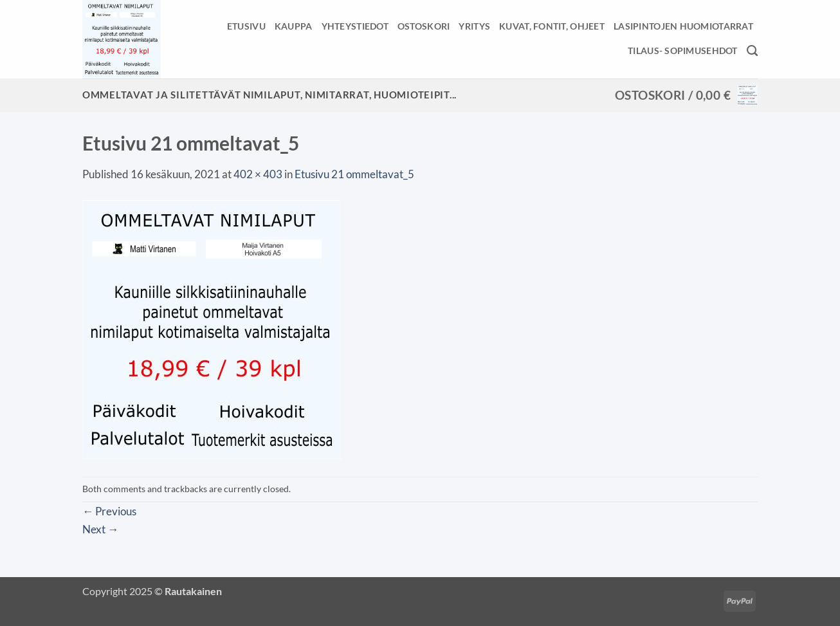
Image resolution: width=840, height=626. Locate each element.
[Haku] (752, 51)
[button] (686, 95)
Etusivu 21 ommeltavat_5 (354, 174)
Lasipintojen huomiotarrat (683, 26)
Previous (109, 511)
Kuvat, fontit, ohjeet (552, 26)
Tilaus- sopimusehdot (683, 51)
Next (100, 529)
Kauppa (294, 26)
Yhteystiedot (355, 26)
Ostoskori (424, 26)
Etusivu (246, 26)
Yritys (474, 26)
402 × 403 (258, 174)
